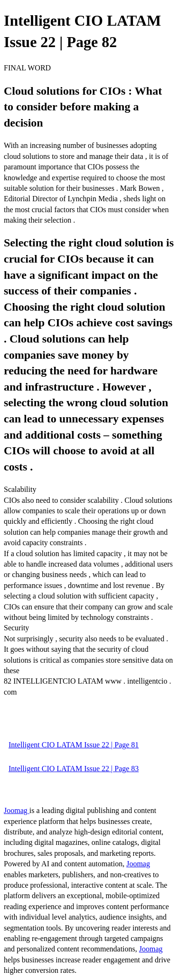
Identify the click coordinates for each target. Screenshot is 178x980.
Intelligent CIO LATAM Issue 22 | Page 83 (74, 769)
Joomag (17, 810)
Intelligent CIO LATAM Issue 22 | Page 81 (74, 745)
